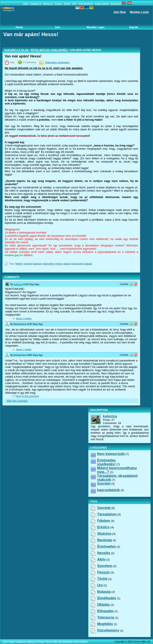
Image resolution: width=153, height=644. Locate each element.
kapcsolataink (108, 490)
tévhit (102, 579)
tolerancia (106, 617)
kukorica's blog (17, 50)
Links (25, 3)
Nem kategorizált (111, 454)
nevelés (104, 553)
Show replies (24, 318)
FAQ (74, 3)
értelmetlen (48, 264)
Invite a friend (102, 3)
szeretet (28, 264)
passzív (104, 572)
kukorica (18, 284)
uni (100, 585)
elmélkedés (107, 598)
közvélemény (108, 630)
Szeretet (104, 483)
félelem (19, 264)
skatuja (67, 264)
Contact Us (36, 3)
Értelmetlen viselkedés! (49, 50)
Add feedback (86, 3)
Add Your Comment (17, 401)
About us (48, 3)
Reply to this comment (27, 396)
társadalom (107, 514)
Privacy (58, 3)
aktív (101, 559)
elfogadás (105, 611)
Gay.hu (134, 27)
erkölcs (59, 264)
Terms (67, 3)
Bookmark (116, 3)
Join (58, 27)
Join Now (120, 12)
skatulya (104, 534)
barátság (37, 264)
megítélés (105, 624)
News (12, 641)
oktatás (104, 605)
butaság (88, 264)
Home (19, 27)
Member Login (139, 12)
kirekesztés (77, 264)
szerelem (105, 566)
